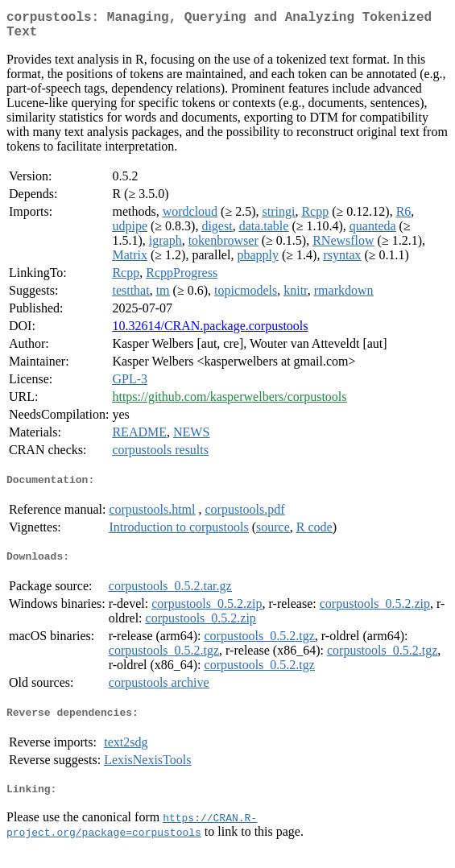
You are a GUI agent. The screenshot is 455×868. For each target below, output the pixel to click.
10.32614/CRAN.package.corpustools (210, 332)
